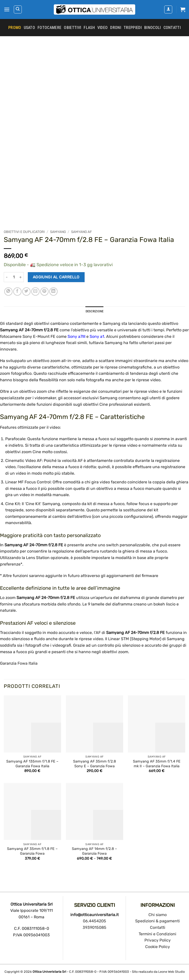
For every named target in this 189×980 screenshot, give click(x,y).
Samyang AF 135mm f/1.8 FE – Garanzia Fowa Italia (32, 764)
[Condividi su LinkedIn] (53, 292)
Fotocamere (49, 28)
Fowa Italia (28, 663)
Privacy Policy (158, 940)
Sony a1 (97, 336)
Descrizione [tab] (95, 311)
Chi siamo (158, 915)
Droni (116, 28)
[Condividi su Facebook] (17, 292)
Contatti (158, 927)
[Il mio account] (168, 9)
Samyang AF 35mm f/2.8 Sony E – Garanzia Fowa (94, 764)
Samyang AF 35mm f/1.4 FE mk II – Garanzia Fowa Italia (157, 764)
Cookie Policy (158, 947)
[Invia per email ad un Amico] (35, 292)
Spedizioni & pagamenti (157, 921)
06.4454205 (94, 921)
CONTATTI (172, 28)
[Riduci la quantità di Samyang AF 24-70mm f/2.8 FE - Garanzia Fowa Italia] (7, 277)
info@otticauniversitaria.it (94, 915)
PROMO (15, 28)
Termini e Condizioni (157, 934)
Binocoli (153, 28)
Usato (30, 28)
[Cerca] (18, 9)
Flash (89, 28)
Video (103, 28)
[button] (7, 9)
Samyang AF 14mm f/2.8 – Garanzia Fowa (94, 851)
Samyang (58, 232)
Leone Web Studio (171, 972)
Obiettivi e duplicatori (24, 232)
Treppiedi (133, 28)
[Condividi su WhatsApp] (8, 292)
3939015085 (94, 927)
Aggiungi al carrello (56, 277)
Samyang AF (81, 232)
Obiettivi (72, 28)
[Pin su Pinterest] (44, 292)
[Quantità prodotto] (14, 277)
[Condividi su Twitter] (26, 292)
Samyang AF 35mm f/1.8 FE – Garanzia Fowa (32, 851)
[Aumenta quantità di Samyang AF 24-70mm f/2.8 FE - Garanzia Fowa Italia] (21, 277)
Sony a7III (76, 336)
